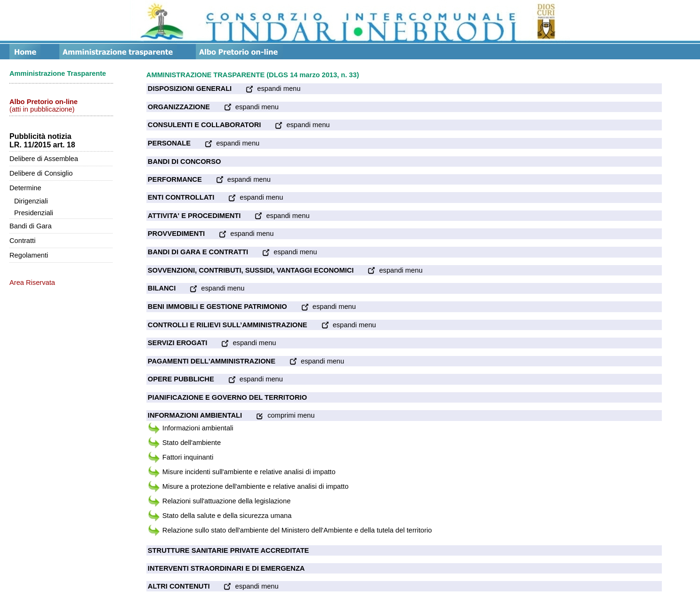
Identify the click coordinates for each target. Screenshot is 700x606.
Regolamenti (29, 255)
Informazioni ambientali (198, 428)
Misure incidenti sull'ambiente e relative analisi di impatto (249, 472)
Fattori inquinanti (188, 457)
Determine (25, 188)
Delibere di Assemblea (44, 159)
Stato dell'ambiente (192, 443)
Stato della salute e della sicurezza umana (227, 516)
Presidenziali (34, 213)
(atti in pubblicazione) (44, 105)
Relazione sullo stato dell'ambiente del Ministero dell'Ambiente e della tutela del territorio (297, 530)
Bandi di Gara (31, 226)
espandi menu (266, 89)
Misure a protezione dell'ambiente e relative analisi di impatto (255, 486)
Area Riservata (32, 283)
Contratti (22, 241)
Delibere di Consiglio (41, 173)
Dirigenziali (31, 201)
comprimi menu (278, 415)
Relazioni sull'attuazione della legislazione (226, 501)
